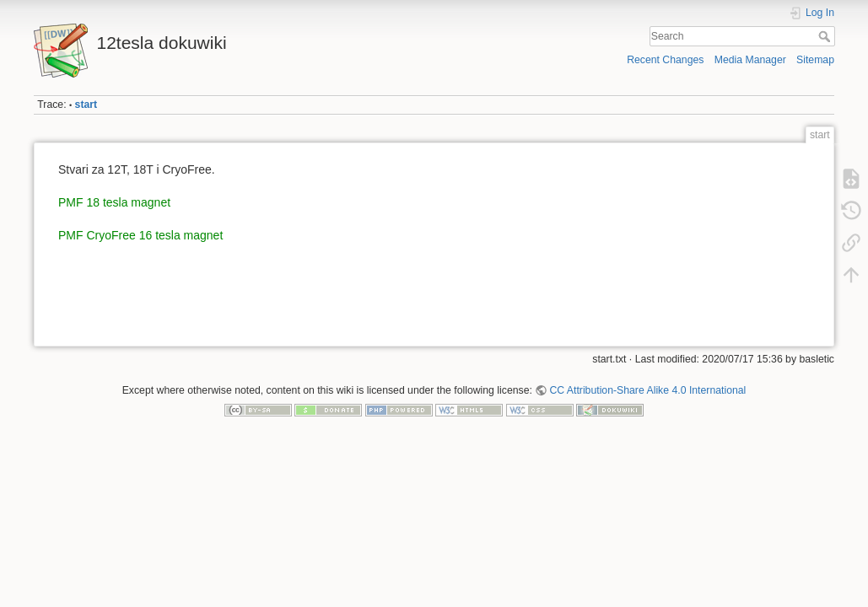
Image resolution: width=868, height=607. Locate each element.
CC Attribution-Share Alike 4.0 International (647, 390)
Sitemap (815, 60)
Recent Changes (665, 60)
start (86, 105)
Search (826, 36)
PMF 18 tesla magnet (114, 202)
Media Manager (750, 60)
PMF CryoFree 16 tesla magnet (140, 235)
